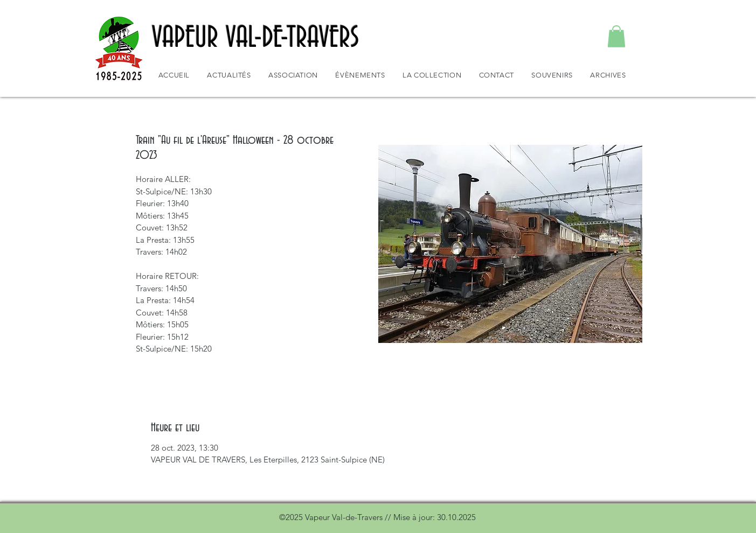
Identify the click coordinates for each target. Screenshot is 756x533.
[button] (616, 36)
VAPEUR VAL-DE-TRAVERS (256, 38)
